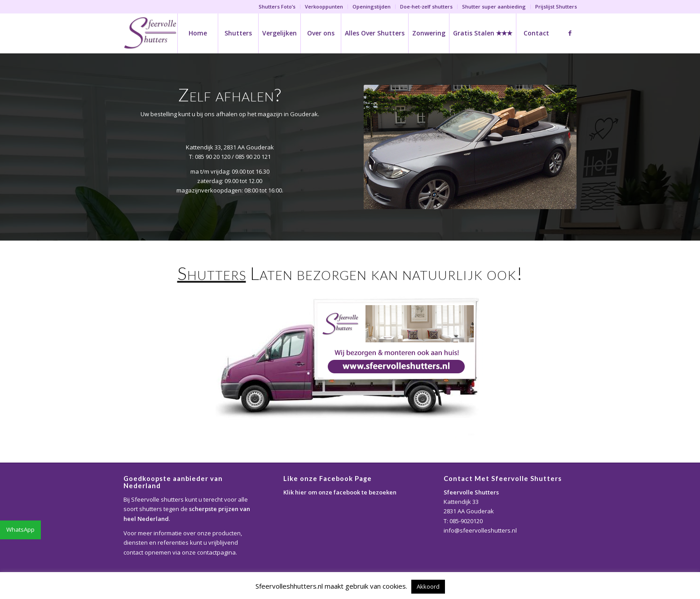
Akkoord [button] (428, 586)
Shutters (212, 273)
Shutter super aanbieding (494, 7)
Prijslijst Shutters (556, 7)
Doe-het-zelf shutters (426, 7)
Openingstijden (372, 7)
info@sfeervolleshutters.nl (480, 530)
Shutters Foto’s (277, 7)
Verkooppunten (324, 7)
